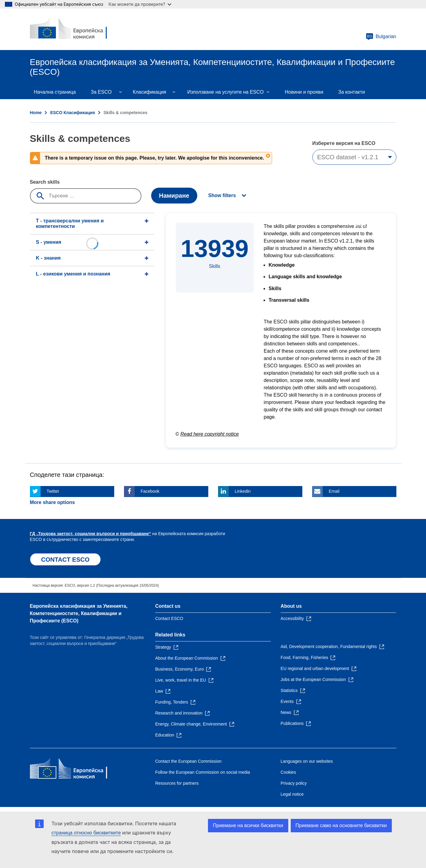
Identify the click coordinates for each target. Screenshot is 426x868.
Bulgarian (381, 37)
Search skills (45, 182)
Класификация (150, 92)
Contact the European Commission (188, 761)
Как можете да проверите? (140, 4)
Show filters (222, 195)
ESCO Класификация (72, 113)
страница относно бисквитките (86, 833)
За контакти (352, 92)
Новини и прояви (304, 92)
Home (36, 113)
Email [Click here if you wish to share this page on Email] (334, 491)
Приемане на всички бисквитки (248, 825)
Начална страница (55, 92)
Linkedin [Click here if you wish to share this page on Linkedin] (243, 491)
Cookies (288, 772)
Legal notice (292, 794)
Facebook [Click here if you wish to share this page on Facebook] (150, 491)
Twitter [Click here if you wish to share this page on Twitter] (53, 491)
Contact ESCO (169, 618)
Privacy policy (294, 783)
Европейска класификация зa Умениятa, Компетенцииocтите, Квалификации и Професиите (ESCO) (79, 613)
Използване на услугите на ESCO (225, 92)
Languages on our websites (307, 761)
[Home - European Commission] (74, 29)
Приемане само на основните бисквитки (341, 825)
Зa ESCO (101, 92)
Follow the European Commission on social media (202, 772)
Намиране (174, 196)
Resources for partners (177, 783)
